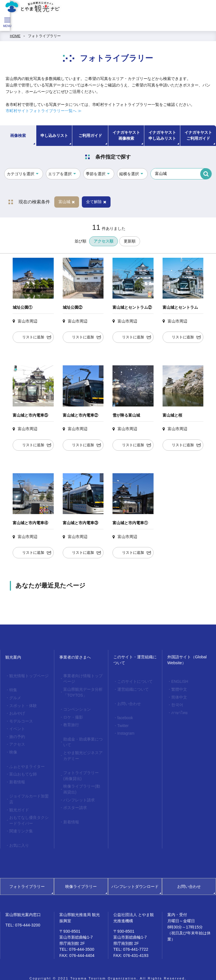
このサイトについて (133, 681)
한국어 (176, 703)
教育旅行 (70, 722)
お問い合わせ (128, 703)
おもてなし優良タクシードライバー (27, 813)
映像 (13, 748)
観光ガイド (18, 803)
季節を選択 (96, 174)
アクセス (16, 741)
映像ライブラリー (81, 877)
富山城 (67, 202)
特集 (13, 690)
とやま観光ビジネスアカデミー (81, 751)
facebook (124, 716)
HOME (15, 36)
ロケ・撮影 (72, 715)
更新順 (130, 241)
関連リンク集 (20, 823)
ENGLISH (179, 681)
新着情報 (16, 776)
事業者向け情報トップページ (81, 678)
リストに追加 (33, 337)
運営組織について (132, 689)
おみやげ (16, 711)
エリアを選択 (60, 174)
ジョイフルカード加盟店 (27, 793)
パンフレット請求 (78, 793)
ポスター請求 (74, 800)
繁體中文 (178, 689)
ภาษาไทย (178, 711)
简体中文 (178, 696)
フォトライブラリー (44, 36)
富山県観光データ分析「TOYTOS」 (81, 691)
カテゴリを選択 (21, 174)
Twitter (122, 724)
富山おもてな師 (22, 769)
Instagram (125, 731)
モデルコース (20, 719)
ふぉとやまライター (25, 762)
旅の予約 (16, 733)
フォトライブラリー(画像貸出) (82, 770)
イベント (16, 726)
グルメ (14, 697)
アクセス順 (103, 241)
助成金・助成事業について (81, 738)
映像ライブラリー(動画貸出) (82, 783)
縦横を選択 (129, 174)
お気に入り (18, 836)
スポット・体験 (22, 704)
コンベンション (76, 707)
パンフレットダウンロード (135, 877)
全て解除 (96, 202)
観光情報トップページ (27, 676)
